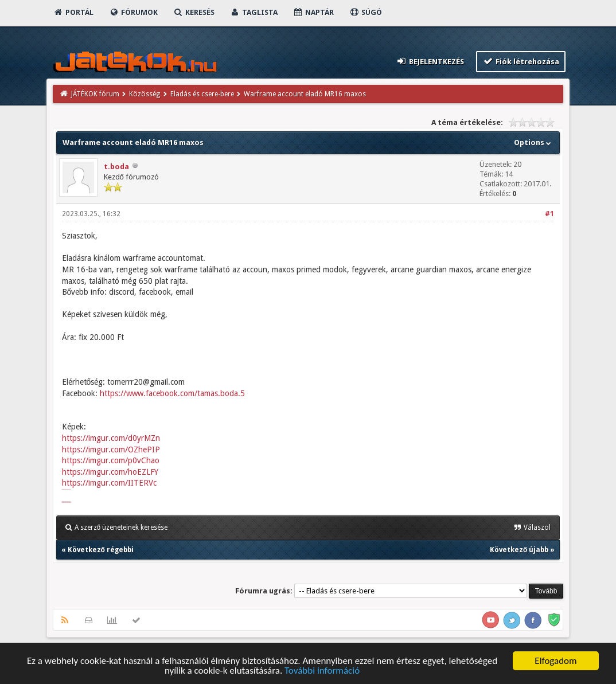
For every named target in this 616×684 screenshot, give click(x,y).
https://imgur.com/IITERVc (109, 483)
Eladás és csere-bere (202, 94)
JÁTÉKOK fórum (95, 94)
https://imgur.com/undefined (67, 503)
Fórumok (133, 12)
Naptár (313, 12)
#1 (549, 214)
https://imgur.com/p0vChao (111, 460)
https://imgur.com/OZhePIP (111, 450)
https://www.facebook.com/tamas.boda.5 (172, 393)
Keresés (194, 12)
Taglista (254, 12)
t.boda (116, 167)
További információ (322, 671)
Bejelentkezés (430, 61)
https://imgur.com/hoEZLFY (110, 472)
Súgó (366, 12)
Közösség (145, 94)
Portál (73, 12)
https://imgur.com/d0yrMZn (111, 438)
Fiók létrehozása (521, 61)
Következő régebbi (101, 550)
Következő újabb (519, 550)
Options (534, 142)
